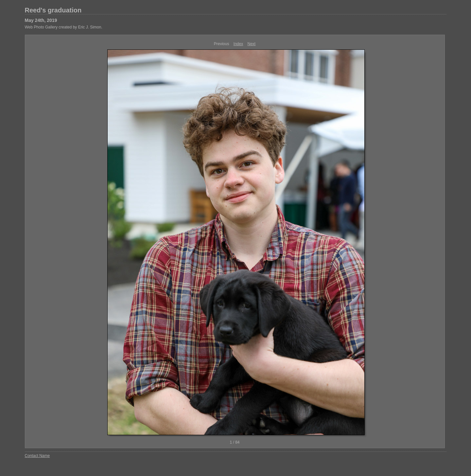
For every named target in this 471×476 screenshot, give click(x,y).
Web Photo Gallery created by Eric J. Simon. (64, 27)
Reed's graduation (53, 10)
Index (238, 44)
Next (252, 44)
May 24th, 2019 (41, 20)
